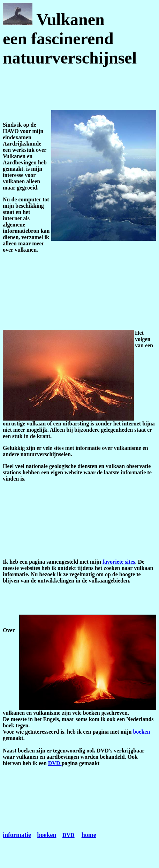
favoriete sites (119, 562)
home (89, 835)
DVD (55, 763)
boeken (141, 732)
